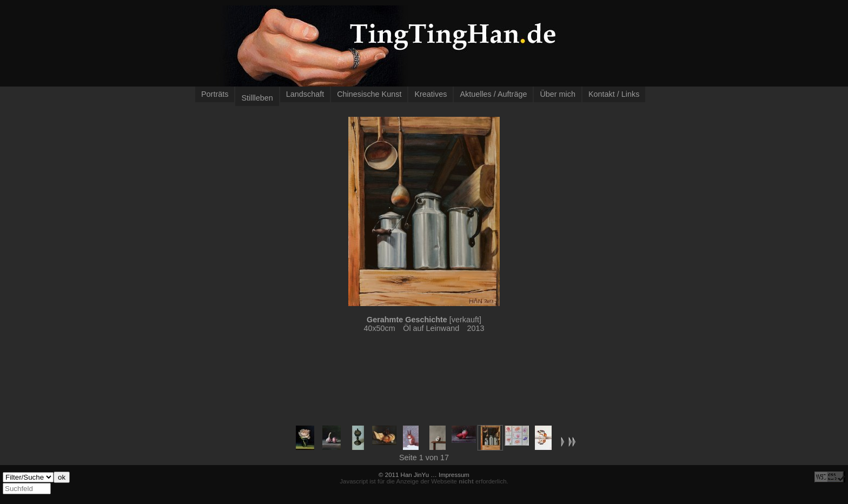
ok (62, 477)
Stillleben (257, 98)
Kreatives (430, 94)
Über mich (558, 94)
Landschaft (305, 94)
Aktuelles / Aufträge (493, 94)
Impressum (454, 475)
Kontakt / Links (614, 94)
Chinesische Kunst (369, 94)
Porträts (215, 94)
